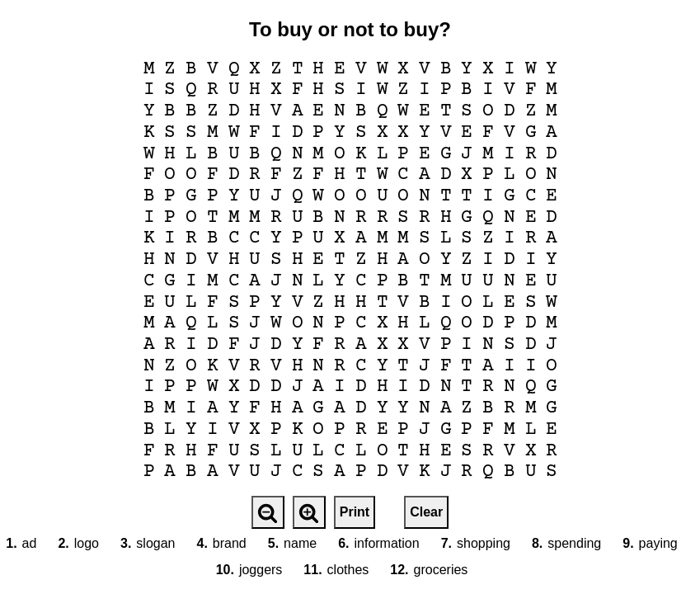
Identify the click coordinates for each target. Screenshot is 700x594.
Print (355, 512)
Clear (426, 512)
